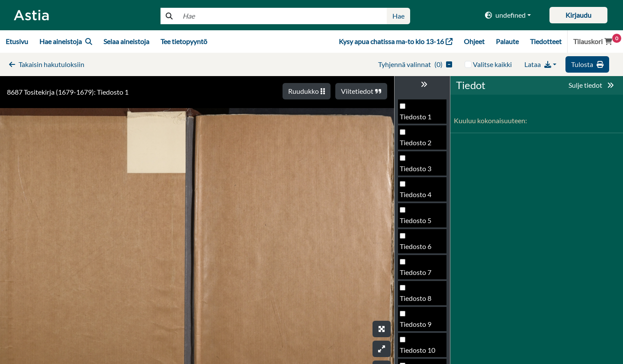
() (415, 64)
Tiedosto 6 (416, 246)
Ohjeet (474, 41)
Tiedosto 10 (417, 350)
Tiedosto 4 (416, 194)
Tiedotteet (546, 41)
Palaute (507, 41)
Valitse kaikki (492, 64)
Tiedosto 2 (416, 142)
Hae (398, 16)
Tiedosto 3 (416, 168)
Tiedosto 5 (416, 220)
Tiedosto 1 (416, 117)
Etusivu (17, 41)
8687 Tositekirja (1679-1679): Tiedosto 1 (68, 92)
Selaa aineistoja (126, 41)
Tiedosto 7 (416, 272)
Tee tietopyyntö (184, 41)
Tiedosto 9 (416, 324)
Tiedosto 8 (416, 298)
